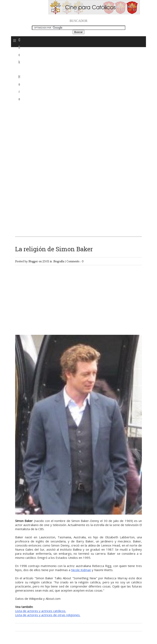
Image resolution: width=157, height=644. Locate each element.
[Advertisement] (78, 80)
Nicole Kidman (81, 570)
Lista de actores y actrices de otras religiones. (48, 615)
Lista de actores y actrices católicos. (41, 611)
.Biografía (59, 261)
